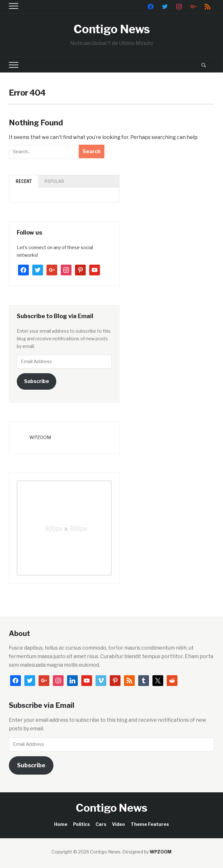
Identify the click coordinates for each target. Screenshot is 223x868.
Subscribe (37, 381)
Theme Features (150, 824)
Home (61, 824)
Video (118, 824)
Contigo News (112, 29)
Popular (54, 181)
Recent (24, 181)
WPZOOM (40, 437)
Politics (81, 824)
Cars (101, 824)
